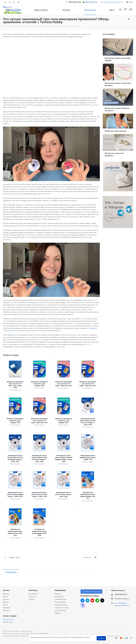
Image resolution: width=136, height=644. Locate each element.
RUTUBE (23, 2)
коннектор (10, 330)
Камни (5, 605)
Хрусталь (6, 610)
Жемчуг (6, 597)
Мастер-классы (8, 619)
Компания (33, 590)
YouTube (14, 2)
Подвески (6, 608)
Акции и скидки (10, 616)
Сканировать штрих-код (91, 591)
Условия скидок (60, 610)
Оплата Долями (60, 602)
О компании (33, 594)
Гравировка (59, 597)
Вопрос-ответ (8, 622)
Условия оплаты (61, 599)
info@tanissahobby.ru (122, 599)
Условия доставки (61, 605)
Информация (60, 590)
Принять (101, 638)
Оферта (32, 599)
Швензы (6, 594)
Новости (58, 613)
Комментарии (11, 572)
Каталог (6, 590)
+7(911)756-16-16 (90, 2)
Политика (32, 597)
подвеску (93, 328)
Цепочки (6, 599)
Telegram (10, 2)
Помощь (58, 594)
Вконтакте (5, 2)
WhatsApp (19, 2)
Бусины (6, 602)
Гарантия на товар (61, 608)
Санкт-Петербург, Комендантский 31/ (111, 2)
